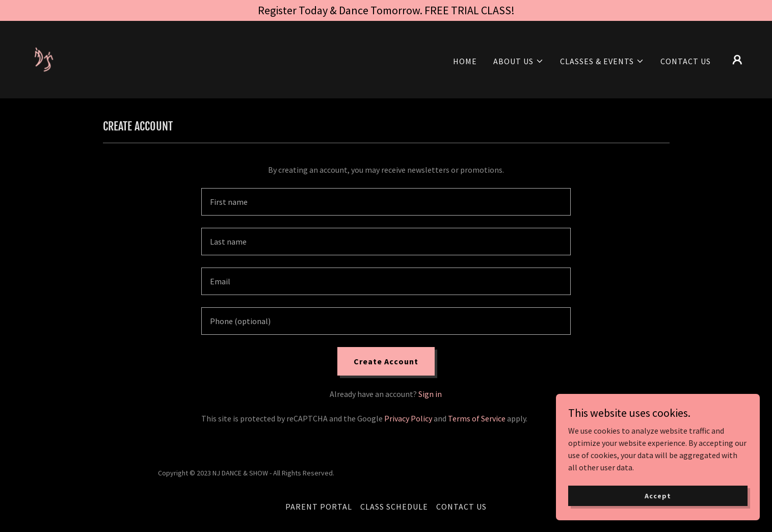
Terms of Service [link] (477, 418)
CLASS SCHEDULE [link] (394, 507)
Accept (658, 495)
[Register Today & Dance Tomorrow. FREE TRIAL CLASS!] (386, 10)
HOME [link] (465, 61)
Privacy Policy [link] (408, 418)
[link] (51, 59)
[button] (518, 61)
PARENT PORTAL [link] (319, 507)
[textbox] (386, 202)
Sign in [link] (430, 394)
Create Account (386, 361)
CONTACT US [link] (686, 61)
